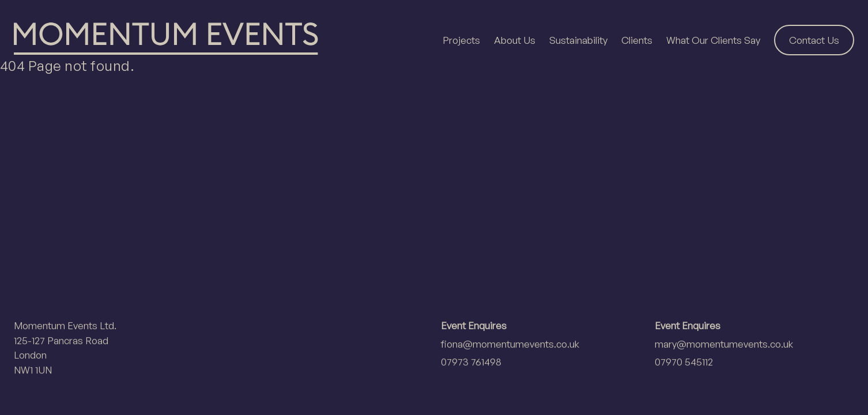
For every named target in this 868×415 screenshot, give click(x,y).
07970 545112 (684, 362)
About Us (515, 40)
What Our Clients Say (713, 40)
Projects (461, 40)
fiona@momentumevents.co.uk (510, 344)
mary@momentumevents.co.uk (724, 344)
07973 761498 (471, 362)
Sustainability (578, 40)
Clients (637, 40)
